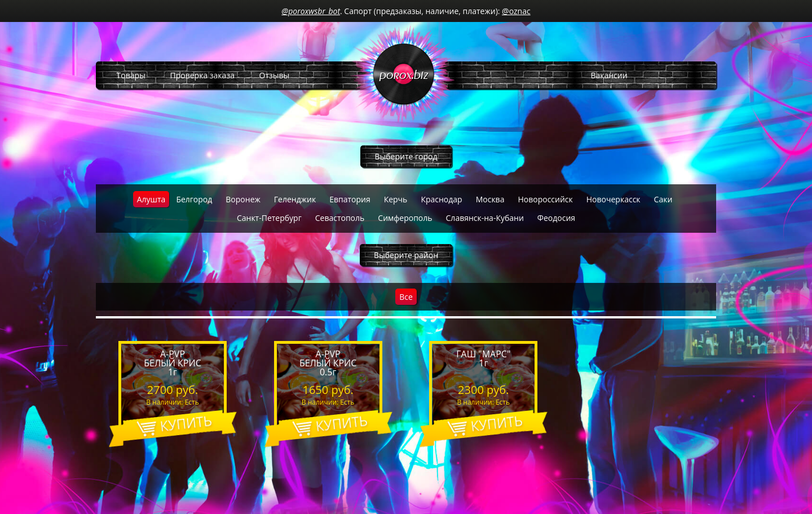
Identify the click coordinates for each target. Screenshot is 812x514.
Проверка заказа (202, 75)
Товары (131, 75)
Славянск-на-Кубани (485, 218)
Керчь (396, 199)
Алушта (151, 199)
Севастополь (340, 218)
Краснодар (441, 199)
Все (406, 297)
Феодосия (556, 218)
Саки (663, 199)
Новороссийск (545, 199)
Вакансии (609, 75)
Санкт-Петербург (269, 218)
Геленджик (295, 199)
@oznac (516, 11)
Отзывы (275, 75)
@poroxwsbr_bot (311, 11)
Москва (490, 199)
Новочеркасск (614, 199)
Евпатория (350, 199)
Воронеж (243, 199)
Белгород (194, 199)
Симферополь (405, 218)
